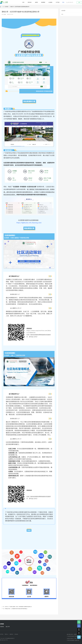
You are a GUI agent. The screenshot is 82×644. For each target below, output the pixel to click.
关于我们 (58, 2)
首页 (23, 2)
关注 (79, 633)
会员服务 (50, 2)
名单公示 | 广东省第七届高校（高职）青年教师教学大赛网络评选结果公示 (18, 607)
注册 (79, 622)
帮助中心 (6, 634)
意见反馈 (16, 634)
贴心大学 (8, 627)
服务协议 (11, 634)
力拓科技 (2, 627)
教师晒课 (43, 2)
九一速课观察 (6, 7)
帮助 (63, 2)
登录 (79, 2)
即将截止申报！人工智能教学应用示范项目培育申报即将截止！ (16, 609)
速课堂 (36, 2)
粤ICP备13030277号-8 (4, 640)
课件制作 (30, 2)
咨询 (79, 626)
